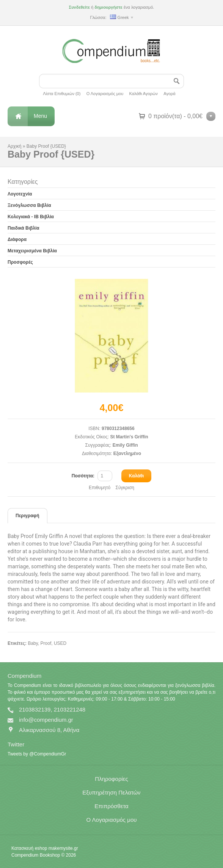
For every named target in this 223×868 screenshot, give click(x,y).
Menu (40, 116)
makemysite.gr (63, 848)
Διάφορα (17, 239)
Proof (46, 643)
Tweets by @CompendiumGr (37, 754)
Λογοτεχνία (20, 194)
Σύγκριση (125, 488)
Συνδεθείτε (79, 7)
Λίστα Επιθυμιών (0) (62, 94)
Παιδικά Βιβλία (24, 228)
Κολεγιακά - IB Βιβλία (31, 217)
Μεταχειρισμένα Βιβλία (32, 251)
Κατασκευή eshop (29, 848)
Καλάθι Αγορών (144, 94)
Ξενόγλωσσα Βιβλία (29, 205)
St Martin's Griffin (129, 437)
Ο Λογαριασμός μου (105, 94)
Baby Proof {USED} (46, 146)
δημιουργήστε (108, 7)
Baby (33, 643)
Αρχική (14, 146)
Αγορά (169, 94)
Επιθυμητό (100, 488)
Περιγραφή (27, 516)
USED (60, 643)
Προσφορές (20, 262)
